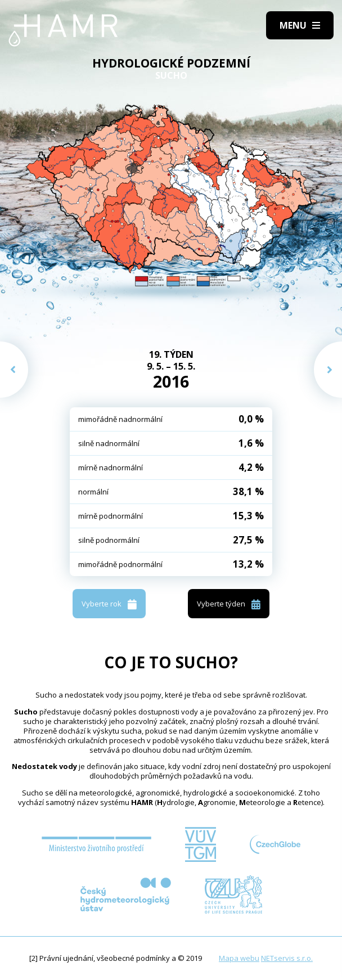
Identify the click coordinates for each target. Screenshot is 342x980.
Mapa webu (239, 958)
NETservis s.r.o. (287, 958)
